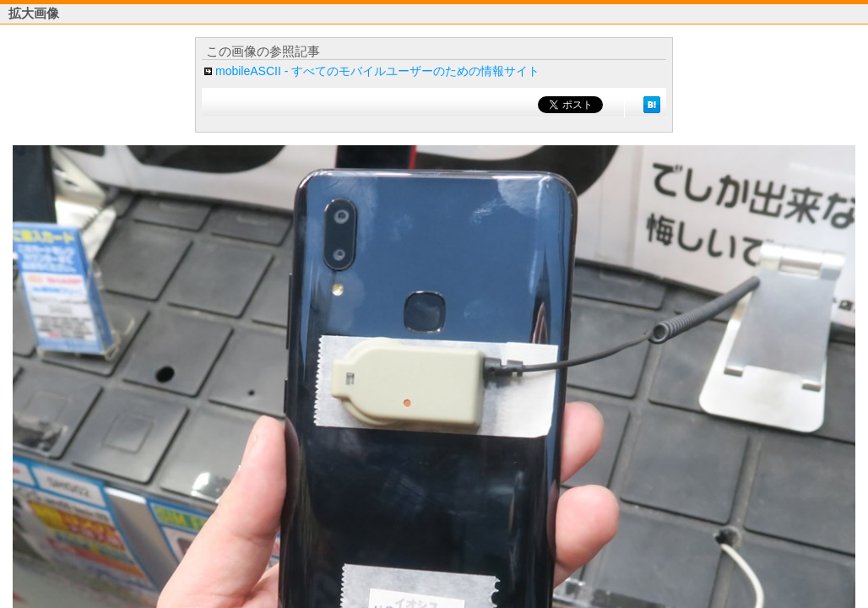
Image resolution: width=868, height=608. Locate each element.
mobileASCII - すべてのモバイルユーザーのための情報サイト (377, 71)
